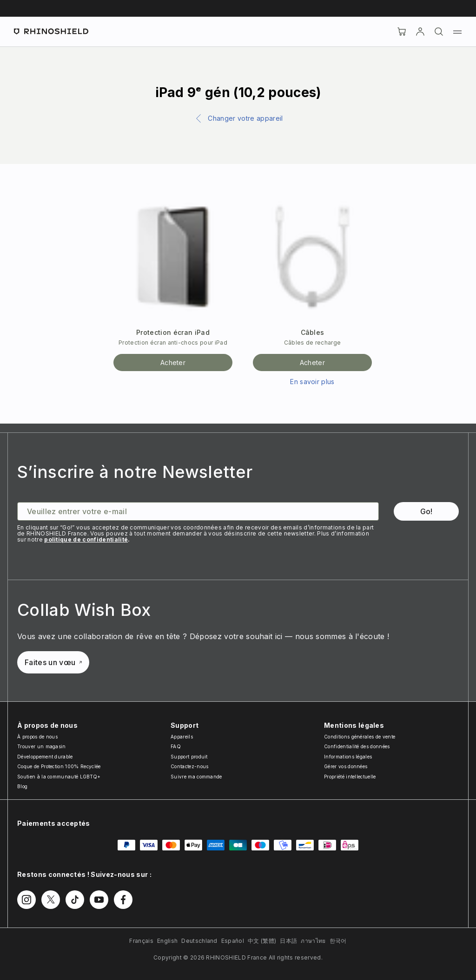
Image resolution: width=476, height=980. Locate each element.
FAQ (176, 746)
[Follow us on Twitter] (51, 900)
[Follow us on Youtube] (99, 900)
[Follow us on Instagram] (26, 900)
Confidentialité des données (357, 746)
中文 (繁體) (262, 941)
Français (141, 941)
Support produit (189, 757)
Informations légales (348, 757)
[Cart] (402, 32)
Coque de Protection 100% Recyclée (59, 766)
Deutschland (199, 941)
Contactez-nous (189, 766)
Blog (22, 786)
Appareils (182, 737)
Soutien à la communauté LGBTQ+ (59, 777)
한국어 (338, 941)
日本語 (288, 941)
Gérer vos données (346, 766)
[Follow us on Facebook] (123, 900)
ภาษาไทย (313, 941)
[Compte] (420, 32)
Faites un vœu (53, 662)
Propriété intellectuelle (350, 777)
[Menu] (457, 32)
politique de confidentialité (86, 539)
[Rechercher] (439, 32)
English (167, 941)
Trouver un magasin (42, 746)
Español (233, 941)
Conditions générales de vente (360, 737)
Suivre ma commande (196, 777)
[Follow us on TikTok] (75, 900)
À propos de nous (37, 737)
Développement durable (45, 757)
